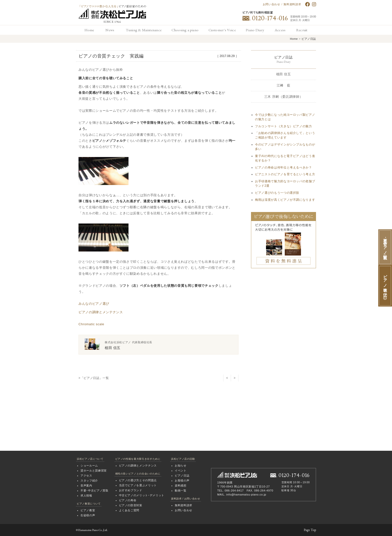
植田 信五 (284, 74)
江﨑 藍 (284, 85)
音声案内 (86, 485)
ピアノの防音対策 (131, 505)
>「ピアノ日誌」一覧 (94, 378)
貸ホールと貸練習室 (94, 470)
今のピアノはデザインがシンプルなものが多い (285, 147)
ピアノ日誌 (309, 39)
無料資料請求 (292, 4)
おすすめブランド (131, 490)
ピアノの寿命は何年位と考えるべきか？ (283, 167)
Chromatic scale (91, 324)
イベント (181, 470)
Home (294, 39)
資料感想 (181, 485)
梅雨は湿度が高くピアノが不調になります (285, 200)
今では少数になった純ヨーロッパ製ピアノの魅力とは (285, 117)
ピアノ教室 (88, 510)
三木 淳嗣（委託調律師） (283, 97)
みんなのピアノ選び (94, 304)
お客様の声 (182, 480)
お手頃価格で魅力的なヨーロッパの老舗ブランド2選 (285, 183)
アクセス (86, 475)
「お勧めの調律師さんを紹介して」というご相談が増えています (285, 135)
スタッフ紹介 (89, 480)
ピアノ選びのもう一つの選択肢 (277, 193)
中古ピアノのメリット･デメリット (142, 495)
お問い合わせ (271, 4)
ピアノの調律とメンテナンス (101, 312)
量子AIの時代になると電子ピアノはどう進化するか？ (285, 158)
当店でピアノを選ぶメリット (138, 485)
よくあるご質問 (129, 510)
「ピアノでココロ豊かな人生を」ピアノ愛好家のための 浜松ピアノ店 (112, 12)
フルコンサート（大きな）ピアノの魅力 (283, 126)
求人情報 (86, 495)
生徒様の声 (88, 515)
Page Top (310, 530)
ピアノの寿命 (128, 500)
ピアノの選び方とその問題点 (138, 480)
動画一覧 (181, 490)
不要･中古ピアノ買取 (94, 490)
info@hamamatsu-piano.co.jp (246, 494)
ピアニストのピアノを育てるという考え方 (285, 174)
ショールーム (89, 465)
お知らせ (181, 465)
